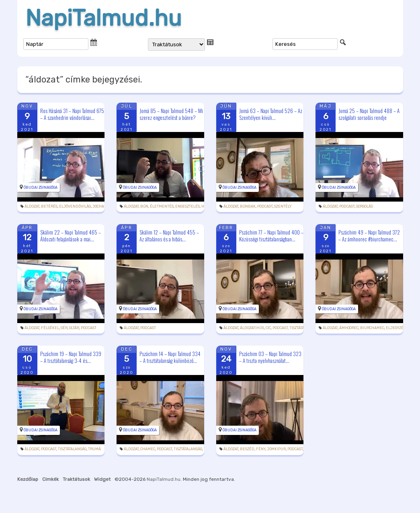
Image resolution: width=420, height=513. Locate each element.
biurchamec (372, 328)
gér (64, 328)
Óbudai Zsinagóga (41, 187)
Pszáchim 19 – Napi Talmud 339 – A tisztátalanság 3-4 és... (71, 357)
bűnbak (248, 206)
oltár (74, 328)
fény (261, 449)
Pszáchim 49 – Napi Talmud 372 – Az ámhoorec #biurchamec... (369, 236)
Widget (102, 479)
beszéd (247, 449)
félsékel (50, 328)
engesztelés (187, 206)
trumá (94, 449)
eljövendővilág (75, 206)
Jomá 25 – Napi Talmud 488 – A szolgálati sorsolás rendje (369, 114)
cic (268, 328)
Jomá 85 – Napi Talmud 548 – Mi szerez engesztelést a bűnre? (171, 114)
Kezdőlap (28, 479)
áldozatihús (252, 328)
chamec (148, 449)
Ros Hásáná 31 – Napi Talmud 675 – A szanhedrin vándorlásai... (72, 114)
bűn (144, 206)
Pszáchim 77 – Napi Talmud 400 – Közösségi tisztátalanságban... (271, 236)
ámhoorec (349, 328)
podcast (265, 206)
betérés (49, 206)
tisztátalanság (72, 449)
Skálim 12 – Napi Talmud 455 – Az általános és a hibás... (169, 236)
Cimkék (50, 479)
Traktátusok (76, 479)
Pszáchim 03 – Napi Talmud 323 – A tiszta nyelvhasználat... (270, 357)
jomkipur (276, 449)
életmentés (162, 206)
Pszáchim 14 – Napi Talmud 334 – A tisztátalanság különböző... (170, 357)
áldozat (32, 206)
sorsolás (365, 206)
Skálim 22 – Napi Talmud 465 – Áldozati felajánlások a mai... (71, 236)
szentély (283, 206)
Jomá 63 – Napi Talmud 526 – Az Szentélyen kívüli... (271, 114)
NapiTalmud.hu (103, 18)
